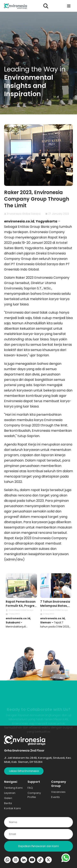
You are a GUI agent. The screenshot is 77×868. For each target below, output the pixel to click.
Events (55, 797)
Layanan (10, 793)
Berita (8, 803)
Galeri (8, 798)
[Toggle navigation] (69, 6)
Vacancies (58, 792)
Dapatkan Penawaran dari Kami (38, 846)
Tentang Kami (13, 788)
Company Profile (34, 795)
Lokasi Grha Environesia (24, 771)
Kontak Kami (12, 808)
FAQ (30, 788)
